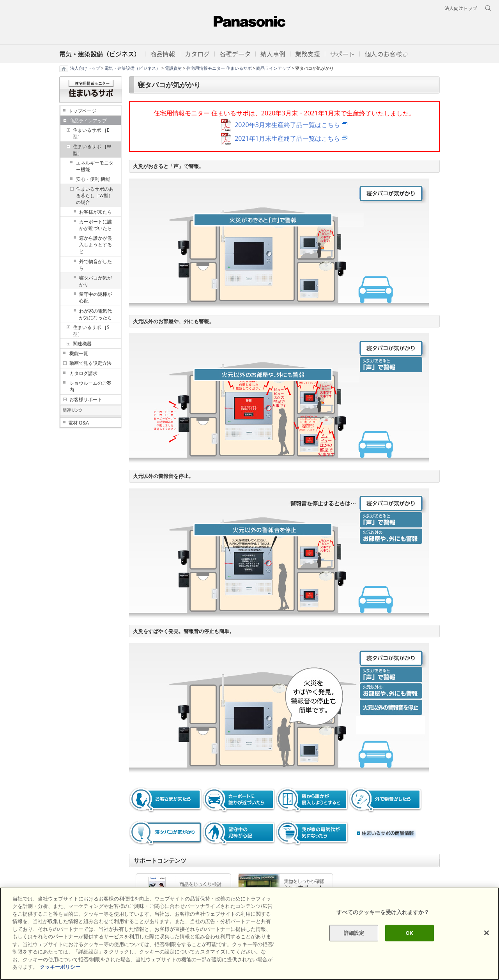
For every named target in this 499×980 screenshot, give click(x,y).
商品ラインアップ (273, 68)
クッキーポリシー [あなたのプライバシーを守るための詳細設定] (60, 967)
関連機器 (82, 344)
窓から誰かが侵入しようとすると (96, 245)
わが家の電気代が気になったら (96, 314)
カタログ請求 (83, 373)
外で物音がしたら (96, 265)
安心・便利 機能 (93, 179)
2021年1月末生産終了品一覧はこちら (287, 138)
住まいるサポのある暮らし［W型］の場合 (95, 195)
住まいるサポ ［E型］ (91, 133)
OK (409, 933)
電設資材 (173, 68)
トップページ (82, 111)
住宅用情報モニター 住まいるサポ (219, 68)
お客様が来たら (96, 212)
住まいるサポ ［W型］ (92, 150)
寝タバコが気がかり (96, 281)
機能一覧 (79, 353)
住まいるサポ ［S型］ (91, 331)
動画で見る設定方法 (90, 363)
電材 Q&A (79, 423)
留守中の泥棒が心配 (96, 297)
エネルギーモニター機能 (95, 166)
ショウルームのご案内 (90, 386)
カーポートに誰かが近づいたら (96, 225)
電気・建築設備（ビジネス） (132, 68)
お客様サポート (86, 399)
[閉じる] (487, 933)
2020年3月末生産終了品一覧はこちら (287, 125)
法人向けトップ (85, 68)
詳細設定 (354, 933)
